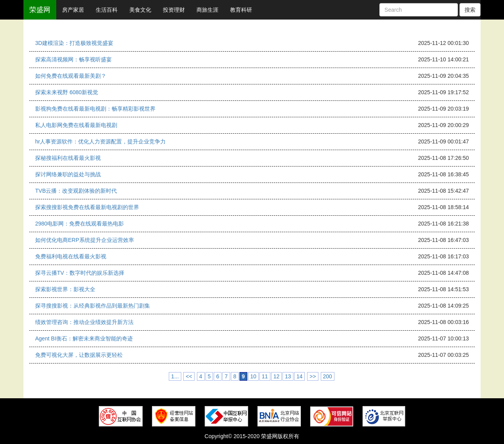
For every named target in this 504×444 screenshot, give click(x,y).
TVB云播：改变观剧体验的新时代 (76, 191)
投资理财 (174, 10)
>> (313, 376)
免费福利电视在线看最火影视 (71, 256)
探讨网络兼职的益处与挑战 (68, 174)
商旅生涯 (207, 10)
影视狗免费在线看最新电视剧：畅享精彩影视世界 (95, 109)
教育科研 (241, 10)
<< (189, 376)
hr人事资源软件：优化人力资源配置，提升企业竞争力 (100, 141)
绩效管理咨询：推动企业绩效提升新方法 (84, 322)
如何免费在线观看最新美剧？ (71, 76)
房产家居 (73, 10)
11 (265, 376)
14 (300, 376)
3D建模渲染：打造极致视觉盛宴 (74, 43)
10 (254, 376)
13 (288, 376)
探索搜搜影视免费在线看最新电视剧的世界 (87, 207)
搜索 (470, 10)
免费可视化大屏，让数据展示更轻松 (79, 355)
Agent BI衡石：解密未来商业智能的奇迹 (84, 338)
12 (277, 376)
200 (328, 376)
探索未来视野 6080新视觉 (67, 92)
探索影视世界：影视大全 (65, 289)
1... (175, 376)
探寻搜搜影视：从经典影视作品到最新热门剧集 (93, 306)
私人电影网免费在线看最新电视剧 (76, 125)
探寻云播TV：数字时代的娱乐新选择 (80, 273)
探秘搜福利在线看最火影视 (68, 158)
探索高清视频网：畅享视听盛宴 (73, 59)
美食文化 (140, 10)
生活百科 (107, 10)
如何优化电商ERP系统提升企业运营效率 (85, 240)
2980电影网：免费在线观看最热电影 (80, 224)
